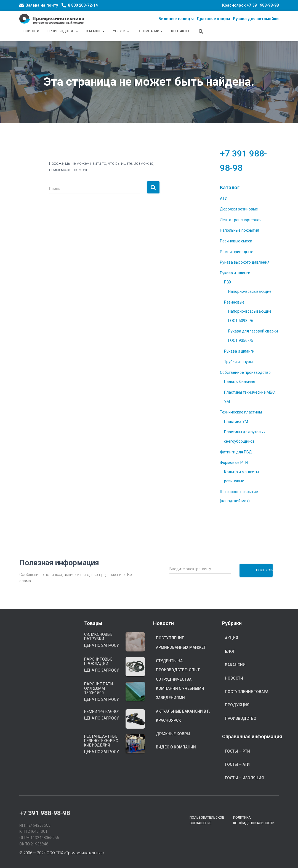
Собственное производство (245, 372)
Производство (63, 31)
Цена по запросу (102, 645)
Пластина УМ (236, 421)
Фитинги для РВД (236, 452)
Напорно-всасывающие (250, 291)
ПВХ (228, 282)
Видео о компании (176, 747)
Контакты (180, 31)
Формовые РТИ (234, 463)
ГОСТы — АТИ (237, 764)
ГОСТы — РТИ (237, 751)
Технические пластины (241, 412)
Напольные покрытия (240, 230)
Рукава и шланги (235, 273)
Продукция (237, 705)
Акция (232, 638)
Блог (230, 651)
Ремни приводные (237, 252)
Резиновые (234, 302)
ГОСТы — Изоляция (244, 778)
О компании (150, 31)
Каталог (95, 31)
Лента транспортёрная (241, 220)
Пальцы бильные (240, 382)
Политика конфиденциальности (254, 820)
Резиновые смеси (236, 241)
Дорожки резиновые (239, 209)
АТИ (224, 199)
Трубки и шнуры (238, 362)
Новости (31, 31)
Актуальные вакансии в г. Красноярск (183, 716)
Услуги (121, 31)
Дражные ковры (173, 734)
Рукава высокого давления (245, 262)
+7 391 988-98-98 (263, 5)
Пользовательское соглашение (207, 820)
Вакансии (235, 665)
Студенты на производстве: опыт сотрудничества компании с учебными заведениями (180, 679)
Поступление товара (247, 692)
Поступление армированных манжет (181, 643)
